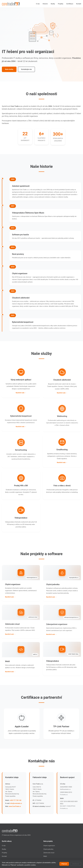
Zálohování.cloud (49, 853)
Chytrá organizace (49, 846)
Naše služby (9, 69)
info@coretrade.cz (16, 804)
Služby (53, 4)
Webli (45, 856)
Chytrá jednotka (48, 849)
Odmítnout (76, 864)
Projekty (61, 4)
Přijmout (64, 864)
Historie (45, 4)
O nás (38, 4)
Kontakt (79, 4)
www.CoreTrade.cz (15, 807)
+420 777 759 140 (15, 801)
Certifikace (70, 4)
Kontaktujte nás (26, 69)
